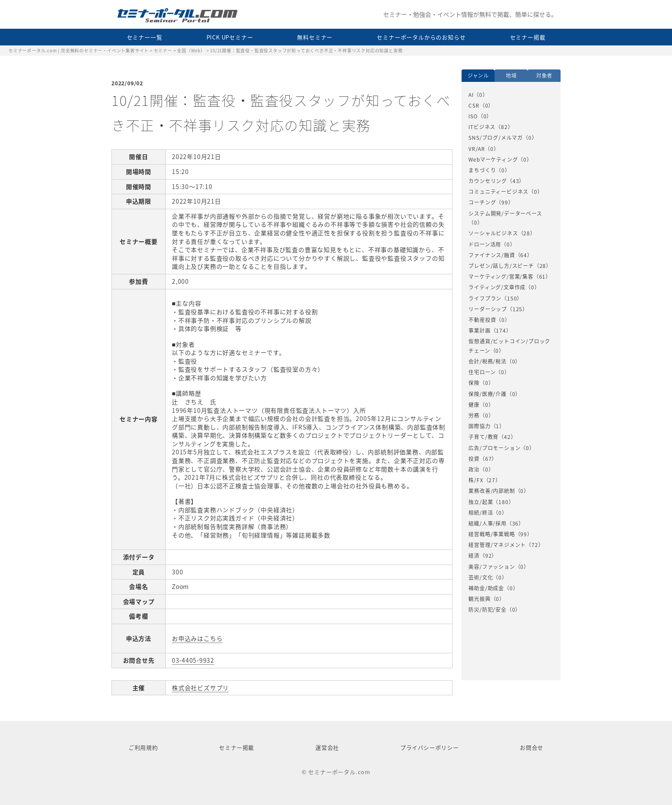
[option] (511, 353)
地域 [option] (511, 75)
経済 (474, 556)
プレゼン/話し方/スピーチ (501, 266)
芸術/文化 (481, 577)
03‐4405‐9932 (193, 660)
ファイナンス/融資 (492, 255)
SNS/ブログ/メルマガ (496, 138)
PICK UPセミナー (230, 37)
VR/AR (477, 149)
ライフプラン (485, 298)
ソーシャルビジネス (493, 233)
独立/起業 (481, 502)
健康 (474, 405)
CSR (474, 105)
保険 (474, 383)
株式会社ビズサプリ (200, 688)
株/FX (476, 480)
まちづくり (482, 170)
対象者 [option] (544, 75)
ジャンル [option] (478, 75)
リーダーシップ (488, 309)
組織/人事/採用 (487, 523)
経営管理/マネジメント (497, 545)
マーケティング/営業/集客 (501, 276)
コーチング (482, 202)
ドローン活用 (485, 244)
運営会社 (327, 747)
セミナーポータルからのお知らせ (421, 37)
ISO (473, 116)
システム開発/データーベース (505, 213)
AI (471, 95)
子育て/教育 (483, 437)
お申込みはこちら (197, 638)
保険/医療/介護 (487, 394)
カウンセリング (488, 181)
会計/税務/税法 (487, 361)
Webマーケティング (493, 159)
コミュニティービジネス (498, 192)
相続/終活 (481, 513)
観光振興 (479, 599)
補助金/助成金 (486, 588)
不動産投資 (482, 320)
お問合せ (532, 747)
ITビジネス (482, 127)
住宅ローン (482, 372)
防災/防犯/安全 (487, 610)
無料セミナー (315, 37)
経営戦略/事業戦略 (492, 534)
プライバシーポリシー (429, 747)
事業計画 (479, 330)
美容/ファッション (492, 567)
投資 (474, 459)
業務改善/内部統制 (492, 491)
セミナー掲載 (528, 37)
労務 (474, 415)
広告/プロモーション (494, 448)
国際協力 (479, 426)
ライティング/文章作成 (497, 287)
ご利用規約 (143, 747)
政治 (474, 469)
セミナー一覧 (145, 37)
